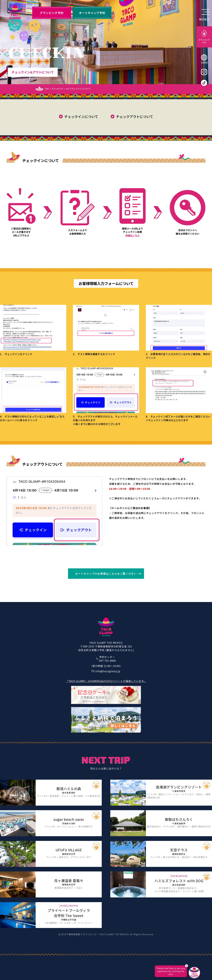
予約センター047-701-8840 (107, 659)
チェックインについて (81, 116)
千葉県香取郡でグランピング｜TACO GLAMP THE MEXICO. (98, 934)
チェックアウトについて (135, 116)
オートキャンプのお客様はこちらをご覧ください (106, 574)
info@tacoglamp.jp (108, 671)
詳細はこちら (132, 235)
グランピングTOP (204, 41)
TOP (47, 89)
